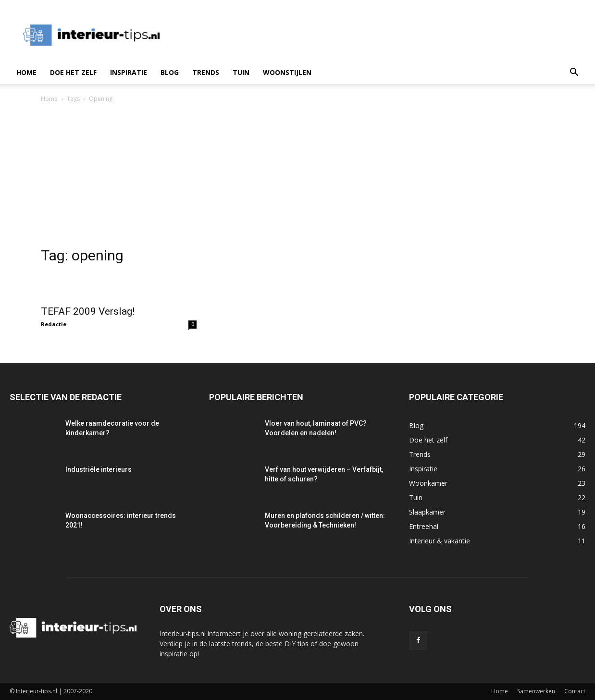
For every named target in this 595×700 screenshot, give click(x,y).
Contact (575, 691)
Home (26, 72)
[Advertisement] (297, 176)
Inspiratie (129, 72)
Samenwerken (536, 691)
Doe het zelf (73, 72)
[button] (574, 73)
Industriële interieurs (99, 469)
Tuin (241, 72)
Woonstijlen (287, 72)
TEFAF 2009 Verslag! (88, 311)
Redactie (54, 324)
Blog (170, 72)
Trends (206, 72)
